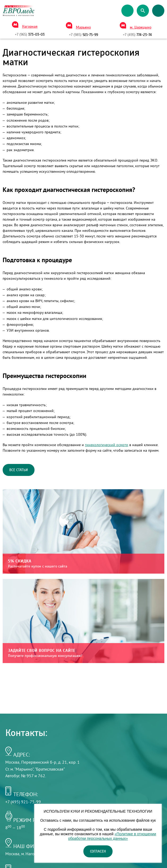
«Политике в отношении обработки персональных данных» (112, 836)
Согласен (98, 851)
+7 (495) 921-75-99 (23, 802)
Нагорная (30, 27)
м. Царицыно (141, 27)
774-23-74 (137, 35)
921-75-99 (83, 35)
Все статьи (19, 470)
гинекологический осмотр (107, 445)
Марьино (83, 27)
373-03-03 (30, 35)
